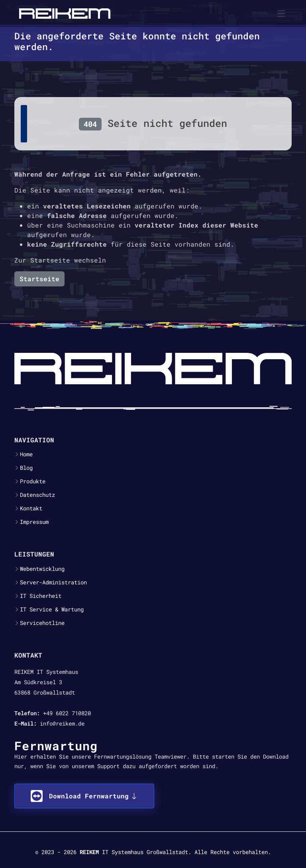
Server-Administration (53, 582)
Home (26, 454)
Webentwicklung (42, 569)
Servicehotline (42, 623)
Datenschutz (37, 495)
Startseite (39, 279)
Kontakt (31, 508)
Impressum (34, 522)
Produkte (33, 481)
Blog (26, 468)
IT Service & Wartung (52, 609)
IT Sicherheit (41, 596)
